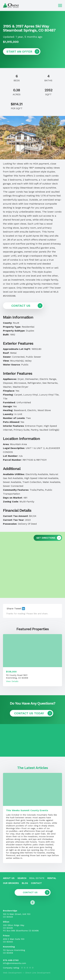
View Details (12, 681)
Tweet (18, 609)
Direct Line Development (38, 973)
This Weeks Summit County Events (27, 810)
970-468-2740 (11, 960)
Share (10, 609)
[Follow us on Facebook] (33, 903)
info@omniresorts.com (14, 963)
